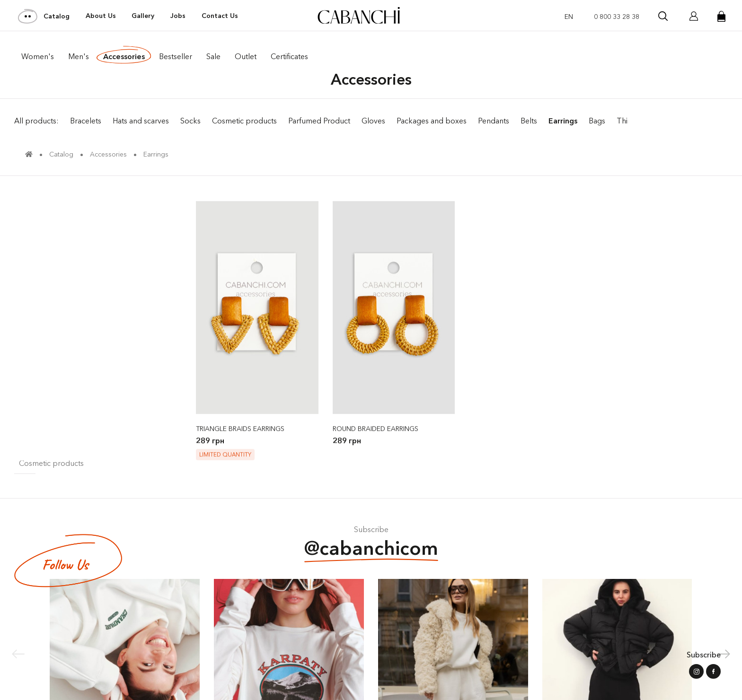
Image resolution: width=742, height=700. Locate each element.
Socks (190, 121)
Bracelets (86, 121)
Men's (79, 56)
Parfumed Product (319, 121)
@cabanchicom (371, 549)
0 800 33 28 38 (617, 17)
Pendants (494, 121)
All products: (36, 121)
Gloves (373, 121)
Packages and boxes (432, 121)
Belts (529, 121)
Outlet (246, 56)
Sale (213, 56)
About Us (101, 16)
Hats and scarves (141, 121)
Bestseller (176, 56)
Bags (597, 121)
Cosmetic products (244, 121)
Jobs (178, 16)
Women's (38, 56)
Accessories (124, 56)
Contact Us (220, 16)
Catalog (44, 16)
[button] (724, 654)
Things (628, 121)
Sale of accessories (683, 121)
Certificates (289, 56)
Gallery (143, 16)
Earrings (563, 121)
